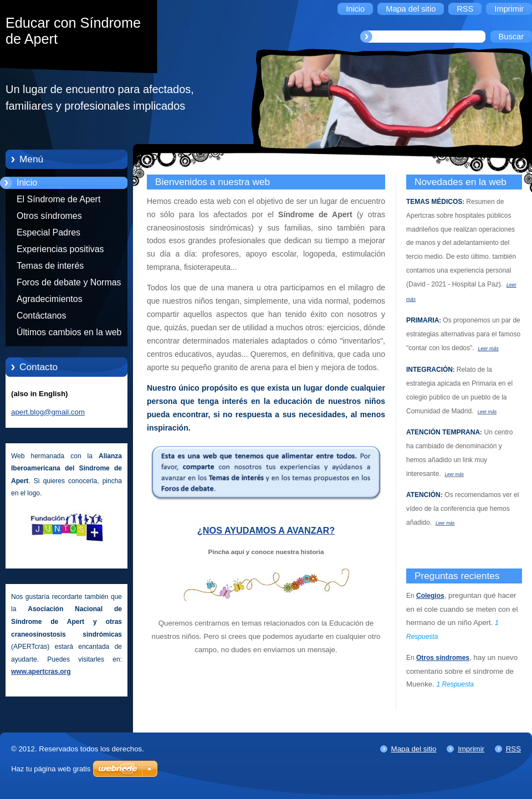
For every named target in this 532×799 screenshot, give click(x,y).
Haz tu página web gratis (51, 769)
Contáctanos (41, 316)
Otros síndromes (49, 216)
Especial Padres (48, 232)
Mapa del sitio (414, 749)
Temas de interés (50, 266)
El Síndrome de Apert (58, 199)
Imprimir (471, 749)
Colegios (430, 596)
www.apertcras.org (41, 672)
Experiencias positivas (60, 249)
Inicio (27, 183)
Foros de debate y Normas (69, 282)
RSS (513, 749)
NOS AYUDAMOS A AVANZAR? (269, 530)
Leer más (488, 349)
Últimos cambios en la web (69, 332)
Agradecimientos (50, 299)
